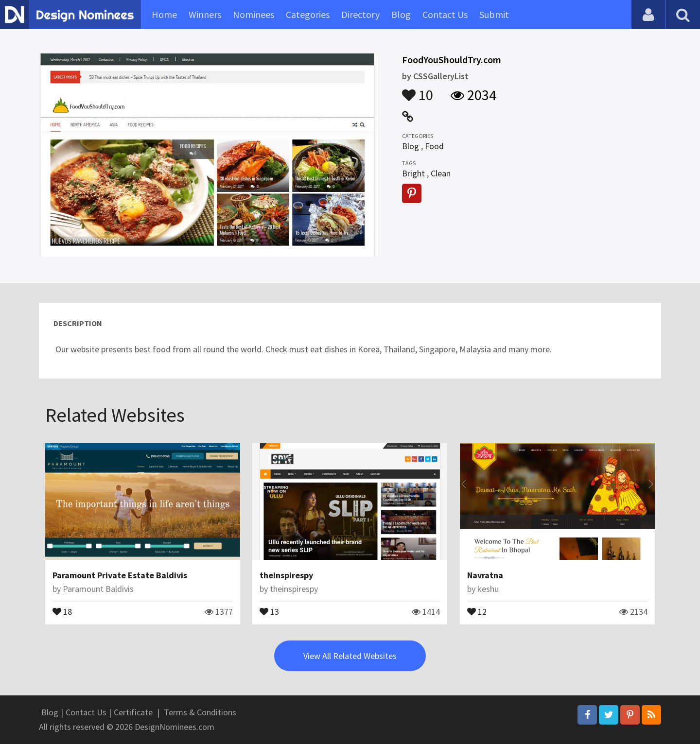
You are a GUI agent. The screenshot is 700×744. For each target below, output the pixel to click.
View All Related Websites (350, 656)
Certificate (133, 712)
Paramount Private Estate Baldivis (120, 575)
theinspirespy (286, 575)
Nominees (254, 14)
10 (418, 90)
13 (269, 611)
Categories (308, 14)
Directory (360, 14)
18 (62, 611)
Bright (413, 173)
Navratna (485, 575)
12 (477, 611)
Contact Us (445, 14)
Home (164, 14)
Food (434, 146)
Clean (441, 173)
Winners (205, 14)
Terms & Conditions (200, 712)
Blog (401, 14)
